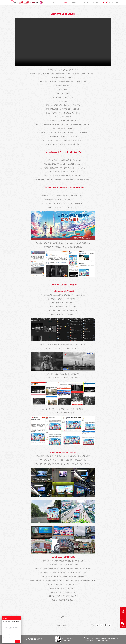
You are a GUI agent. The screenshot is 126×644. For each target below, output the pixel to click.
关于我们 (96, 2)
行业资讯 (85, 2)
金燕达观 (41, 642)
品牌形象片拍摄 (29, 642)
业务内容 (74, 2)
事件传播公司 (22, 642)
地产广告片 (36, 642)
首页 (55, 2)
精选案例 (64, 2)
